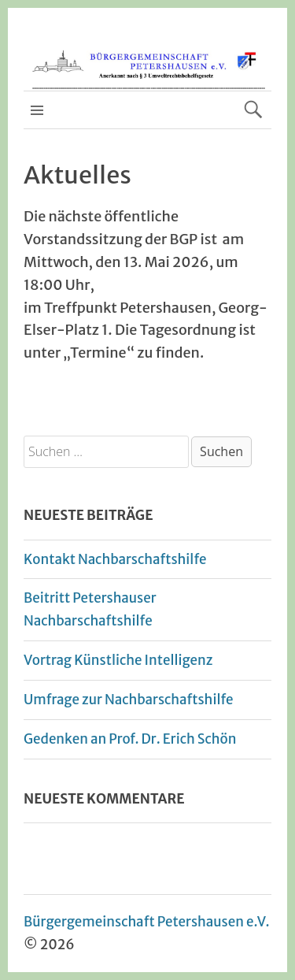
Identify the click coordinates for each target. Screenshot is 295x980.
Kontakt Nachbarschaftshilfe (115, 559)
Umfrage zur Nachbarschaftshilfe (129, 700)
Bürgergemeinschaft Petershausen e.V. (147, 922)
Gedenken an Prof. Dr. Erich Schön (130, 739)
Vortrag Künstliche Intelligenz (118, 660)
